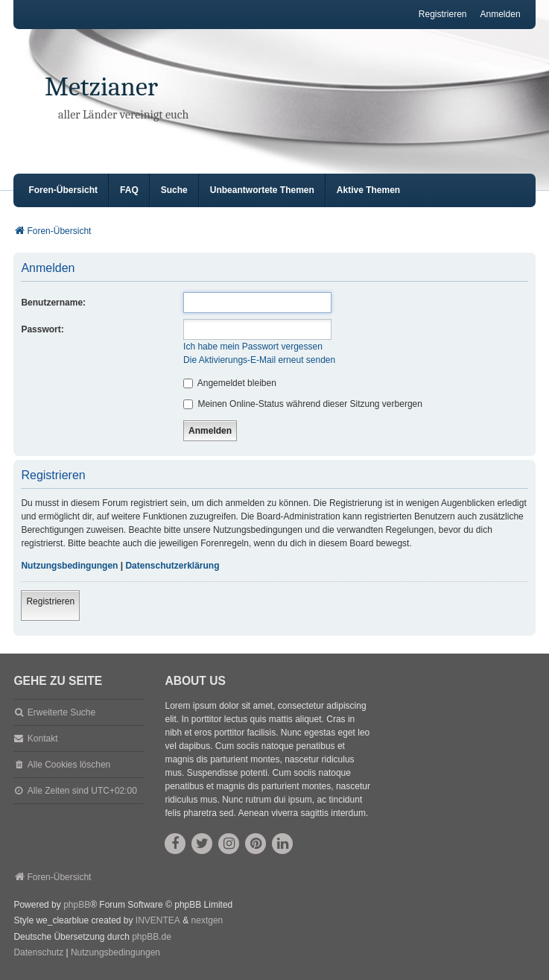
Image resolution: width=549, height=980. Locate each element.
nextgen (207, 920)
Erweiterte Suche (61, 712)
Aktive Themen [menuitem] (368, 190)
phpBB (77, 905)
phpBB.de (152, 937)
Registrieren (50, 601)
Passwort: (42, 329)
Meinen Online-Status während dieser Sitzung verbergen (303, 404)
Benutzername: (53, 303)
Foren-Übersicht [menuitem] (63, 190)
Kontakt (43, 739)
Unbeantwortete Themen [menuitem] (262, 190)
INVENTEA (158, 920)
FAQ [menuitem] (129, 190)
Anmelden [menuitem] (501, 14)
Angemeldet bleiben (230, 383)
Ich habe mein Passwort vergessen (253, 347)
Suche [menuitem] (174, 190)
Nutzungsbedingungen (69, 566)
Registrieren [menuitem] (443, 14)
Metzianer (101, 87)
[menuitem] (38, 953)
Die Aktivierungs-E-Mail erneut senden (259, 360)
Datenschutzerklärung (172, 566)
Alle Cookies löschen (69, 765)
